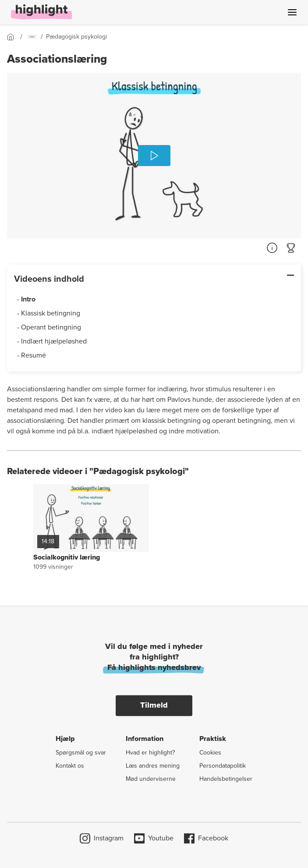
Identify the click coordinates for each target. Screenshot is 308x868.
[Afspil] (154, 156)
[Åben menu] (292, 12)
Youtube (154, 838)
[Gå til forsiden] (14, 37)
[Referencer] (272, 248)
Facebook (206, 838)
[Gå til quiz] (291, 248)
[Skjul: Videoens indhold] (263, 275)
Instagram (102, 838)
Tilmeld (154, 705)
